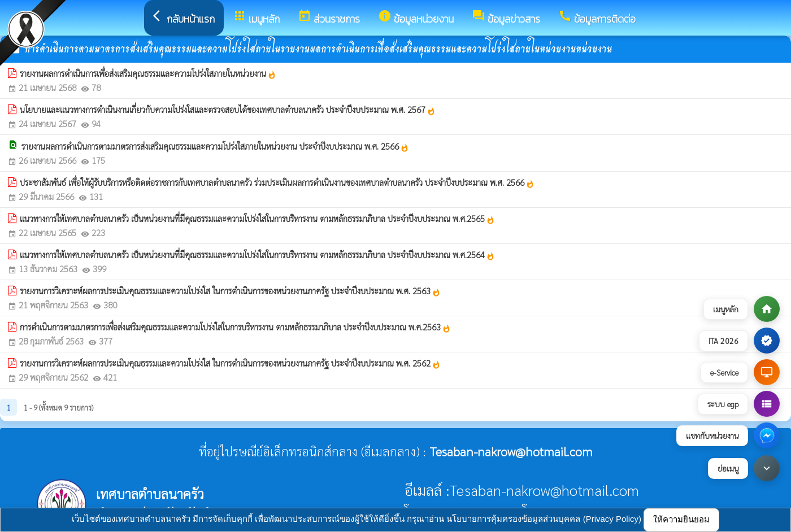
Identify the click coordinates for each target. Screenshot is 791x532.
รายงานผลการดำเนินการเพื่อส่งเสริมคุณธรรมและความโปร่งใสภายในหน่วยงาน (148, 73)
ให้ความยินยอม (681, 519)
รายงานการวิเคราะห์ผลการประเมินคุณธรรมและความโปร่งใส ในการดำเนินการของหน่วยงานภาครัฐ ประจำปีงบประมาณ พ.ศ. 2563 (230, 291)
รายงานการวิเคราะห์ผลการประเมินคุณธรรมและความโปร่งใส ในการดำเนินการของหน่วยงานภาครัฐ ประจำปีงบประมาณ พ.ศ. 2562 (230, 363)
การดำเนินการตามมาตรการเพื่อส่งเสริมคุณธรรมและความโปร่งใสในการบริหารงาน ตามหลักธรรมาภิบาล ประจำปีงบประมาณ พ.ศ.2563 (235, 327)
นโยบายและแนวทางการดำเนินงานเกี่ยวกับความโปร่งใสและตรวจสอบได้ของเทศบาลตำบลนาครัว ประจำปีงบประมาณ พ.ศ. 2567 (228, 110)
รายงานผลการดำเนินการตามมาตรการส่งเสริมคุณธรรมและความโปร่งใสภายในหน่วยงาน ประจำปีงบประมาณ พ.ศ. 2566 (215, 146)
